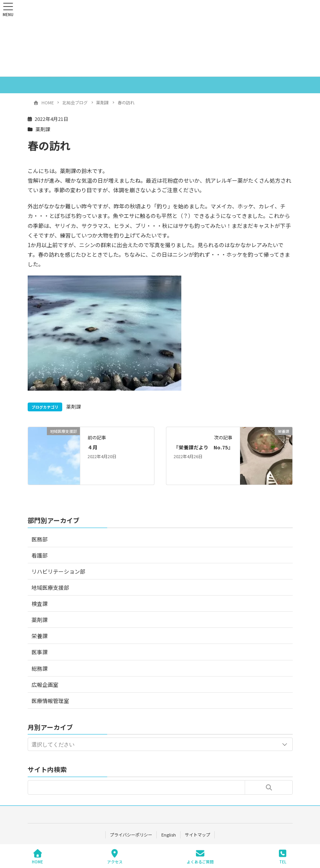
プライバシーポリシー (131, 835)
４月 (93, 447)
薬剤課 (43, 129)
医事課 (40, 652)
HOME (37, 857)
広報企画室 (45, 685)
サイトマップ (197, 835)
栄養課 (40, 636)
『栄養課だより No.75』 (203, 447)
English (169, 835)
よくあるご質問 (200, 857)
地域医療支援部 (50, 587)
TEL (283, 857)
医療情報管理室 (50, 701)
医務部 (40, 539)
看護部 (40, 555)
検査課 (40, 604)
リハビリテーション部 (58, 571)
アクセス (115, 857)
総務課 (40, 668)
